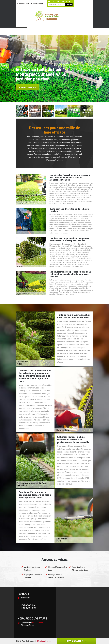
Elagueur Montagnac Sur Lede (58, 569)
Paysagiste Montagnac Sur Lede (33, 576)
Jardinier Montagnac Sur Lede (32, 569)
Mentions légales (44, 641)
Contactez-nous (27, 87)
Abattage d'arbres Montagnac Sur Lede (56, 576)
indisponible (23, 3)
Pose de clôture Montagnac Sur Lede (80, 569)
